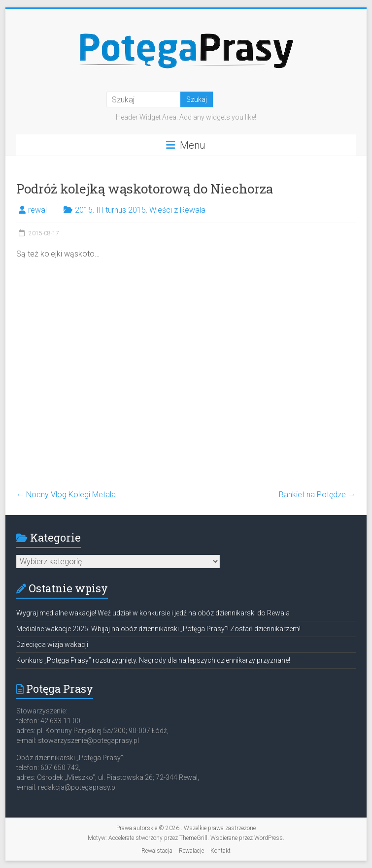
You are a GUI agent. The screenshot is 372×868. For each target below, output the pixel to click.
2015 (84, 210)
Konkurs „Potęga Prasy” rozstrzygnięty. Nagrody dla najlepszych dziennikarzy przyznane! (153, 660)
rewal (37, 210)
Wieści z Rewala (177, 210)
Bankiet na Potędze (317, 495)
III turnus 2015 (121, 210)
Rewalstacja (157, 851)
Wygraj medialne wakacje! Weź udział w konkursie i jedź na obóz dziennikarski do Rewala (153, 613)
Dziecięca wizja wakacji (52, 644)
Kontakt (220, 851)
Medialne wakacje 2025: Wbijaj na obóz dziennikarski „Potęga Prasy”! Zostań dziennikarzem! (158, 629)
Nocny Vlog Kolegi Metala (66, 495)
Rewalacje (191, 851)
